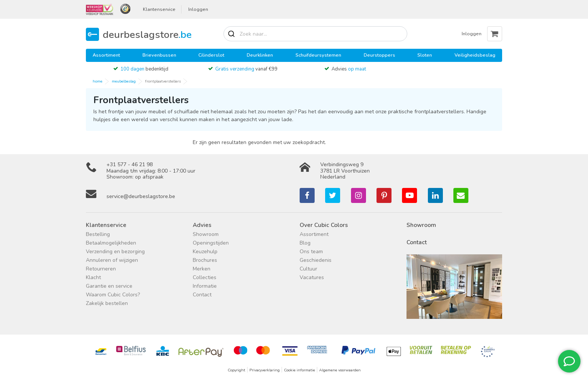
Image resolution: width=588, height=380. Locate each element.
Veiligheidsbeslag (475, 55)
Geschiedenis (316, 260)
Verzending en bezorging (115, 252)
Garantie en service (109, 286)
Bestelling (98, 234)
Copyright (236, 370)
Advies (349, 69)
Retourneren (101, 269)
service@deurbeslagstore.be (141, 196)
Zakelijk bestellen (107, 303)
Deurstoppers (379, 55)
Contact (202, 295)
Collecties (205, 277)
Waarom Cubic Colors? (113, 295)
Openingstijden (211, 243)
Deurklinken (260, 55)
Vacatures (312, 277)
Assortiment (106, 55)
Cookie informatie (299, 370)
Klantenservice (159, 9)
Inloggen (198, 9)
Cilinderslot (211, 55)
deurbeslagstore (147, 34)
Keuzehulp (205, 252)
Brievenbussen (159, 55)
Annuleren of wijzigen (112, 260)
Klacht (93, 277)
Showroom (206, 234)
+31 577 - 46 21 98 (130, 164)
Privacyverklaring (265, 370)
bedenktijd (144, 69)
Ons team (311, 252)
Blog (305, 243)
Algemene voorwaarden (340, 370)
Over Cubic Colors (324, 225)
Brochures (205, 260)
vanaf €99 (246, 69)
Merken (202, 269)
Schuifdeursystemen (318, 55)
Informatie (205, 286)
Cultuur (308, 269)
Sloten (425, 55)
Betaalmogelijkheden (111, 243)
